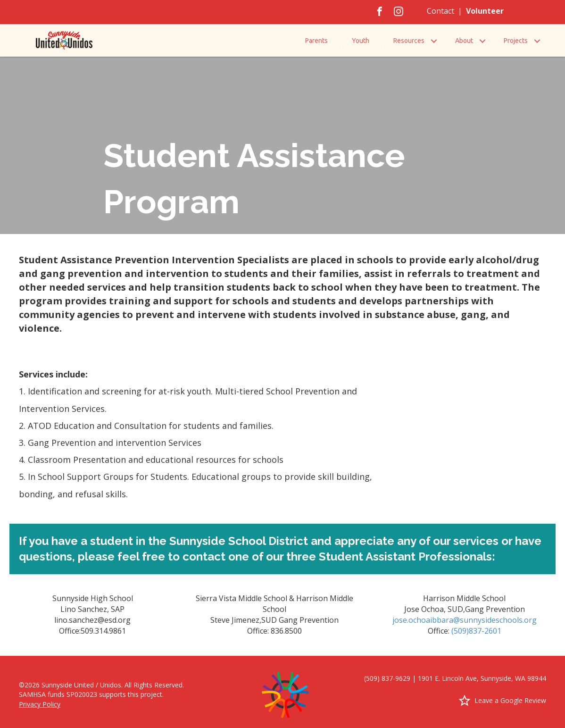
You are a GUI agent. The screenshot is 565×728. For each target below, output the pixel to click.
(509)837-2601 (476, 631)
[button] (434, 41)
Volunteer (485, 11)
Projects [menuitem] (516, 41)
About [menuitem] (464, 41)
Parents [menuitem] (316, 41)
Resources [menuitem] (409, 41)
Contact (440, 11)
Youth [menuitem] (361, 41)
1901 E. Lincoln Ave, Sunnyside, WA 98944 (482, 678)
